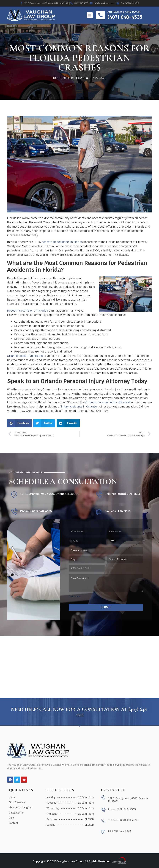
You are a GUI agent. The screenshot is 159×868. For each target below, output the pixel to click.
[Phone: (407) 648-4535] (14, 512)
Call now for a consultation (124, 12)
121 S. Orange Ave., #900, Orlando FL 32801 (50, 494)
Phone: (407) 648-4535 (36, 511)
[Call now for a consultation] (100, 15)
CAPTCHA (74, 596)
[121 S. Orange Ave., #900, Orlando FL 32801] (14, 495)
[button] (90, 15)
